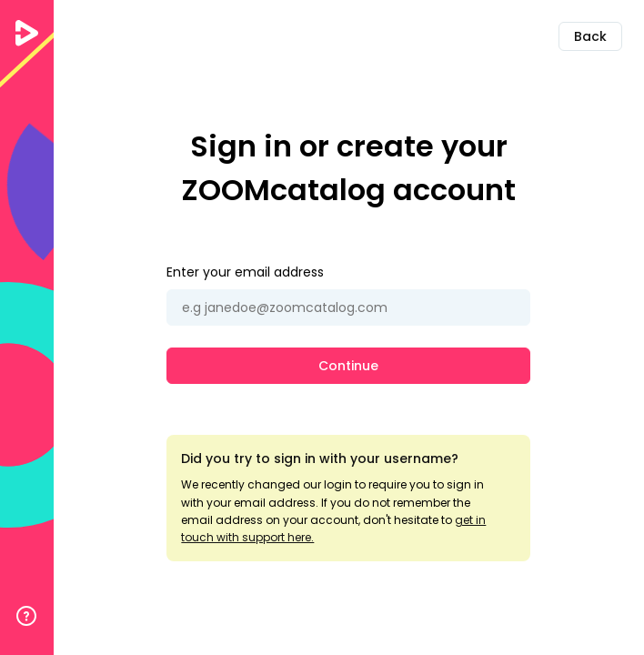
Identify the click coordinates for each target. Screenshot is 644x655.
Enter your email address (245, 272)
